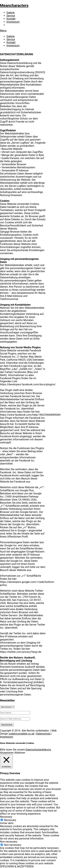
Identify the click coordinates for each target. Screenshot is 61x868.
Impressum (13, 22)
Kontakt (11, 19)
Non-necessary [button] (9, 842)
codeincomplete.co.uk (21, 734)
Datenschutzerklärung (38, 750)
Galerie (11, 13)
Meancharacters (14, 6)
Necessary (10, 820)
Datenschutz (43, 734)
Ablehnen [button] (20, 753)
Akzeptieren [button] (7, 753)
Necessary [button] (6, 817)
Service (11, 16)
